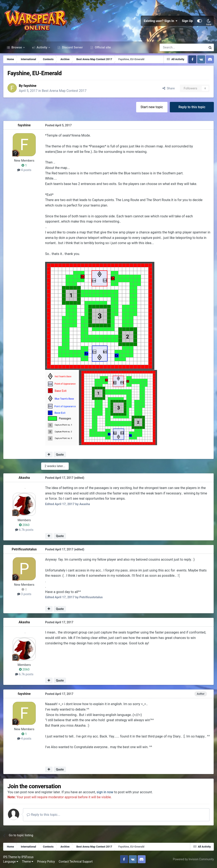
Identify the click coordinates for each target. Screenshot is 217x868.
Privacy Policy (46, 862)
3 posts (24, 594)
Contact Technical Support (76, 862)
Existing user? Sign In (161, 21)
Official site (102, 48)
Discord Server (72, 48)
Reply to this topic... (44, 815)
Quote (60, 455)
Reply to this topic (192, 107)
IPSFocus (27, 857)
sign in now (105, 792)
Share (169, 88)
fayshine (30, 86)
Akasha (24, 478)
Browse (17, 48)
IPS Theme (10, 857)
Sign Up (187, 21)
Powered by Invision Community (193, 859)
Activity (42, 48)
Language (11, 862)
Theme (28, 862)
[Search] (172, 48)
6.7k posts (24, 530)
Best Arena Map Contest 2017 (64, 91)
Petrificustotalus (24, 549)
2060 (24, 525)
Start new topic (152, 107)
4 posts (24, 170)
